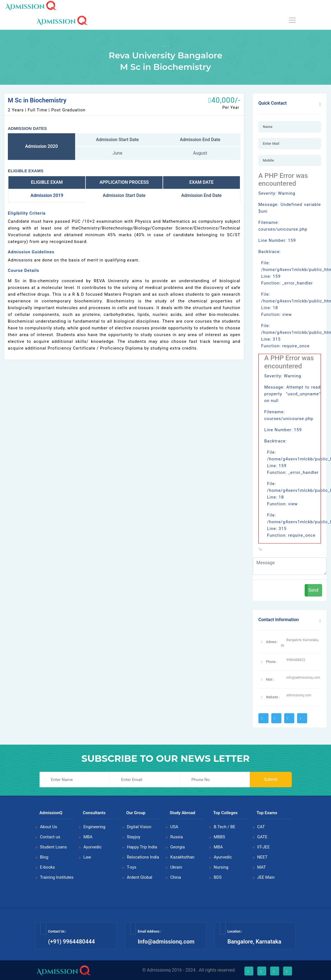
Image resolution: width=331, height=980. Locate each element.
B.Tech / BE (225, 827)
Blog (44, 857)
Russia (177, 837)
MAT (262, 867)
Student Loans (54, 847)
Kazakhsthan (182, 857)
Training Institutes (57, 877)
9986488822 (296, 660)
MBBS (220, 837)
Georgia (178, 847)
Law (87, 857)
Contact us (50, 837)
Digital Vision (139, 827)
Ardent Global (140, 877)
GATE (262, 837)
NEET (262, 857)
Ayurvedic (93, 847)
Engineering (95, 827)
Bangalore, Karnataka (254, 942)
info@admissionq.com (303, 678)
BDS (218, 877)
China (176, 877)
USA (174, 827)
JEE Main (266, 877)
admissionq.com (299, 695)
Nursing (221, 867)
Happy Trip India (142, 847)
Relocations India (143, 857)
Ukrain (176, 867)
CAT (261, 827)
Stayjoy (134, 837)
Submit (271, 779)
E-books (48, 867)
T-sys (132, 867)
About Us (49, 827)
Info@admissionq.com (166, 942)
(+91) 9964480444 (72, 942)
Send (313, 590)
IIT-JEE (264, 847)
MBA (88, 837)
